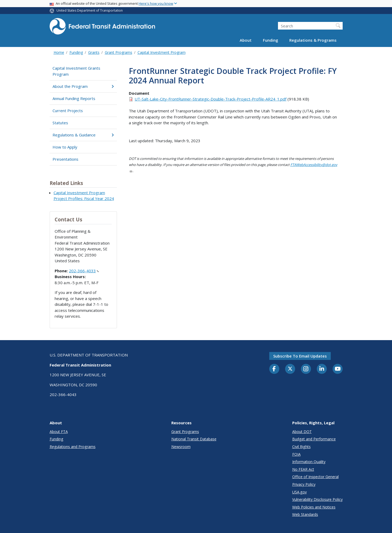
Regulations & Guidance (83, 135)
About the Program (83, 86)
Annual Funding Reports (74, 98)
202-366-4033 (84, 271)
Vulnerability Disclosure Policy (317, 499)
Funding (271, 40)
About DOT (302, 432)
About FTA (59, 432)
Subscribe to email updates (300, 356)
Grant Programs (119, 52)
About (246, 40)
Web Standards (305, 514)
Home (59, 52)
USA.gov (299, 492)
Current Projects (68, 111)
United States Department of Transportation (90, 10)
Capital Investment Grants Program (76, 71)
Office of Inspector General (315, 477)
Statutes (60, 123)
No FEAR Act (303, 469)
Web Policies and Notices (314, 507)
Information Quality (309, 462)
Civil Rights (301, 447)
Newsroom (181, 447)
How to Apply (65, 147)
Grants (94, 52)
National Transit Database (194, 439)
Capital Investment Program (162, 52)
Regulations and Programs (73, 447)
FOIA (296, 454)
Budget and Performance (314, 439)
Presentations (65, 159)
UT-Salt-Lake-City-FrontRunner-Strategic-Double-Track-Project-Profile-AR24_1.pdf (211, 99)
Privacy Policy (304, 484)
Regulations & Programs (313, 40)
